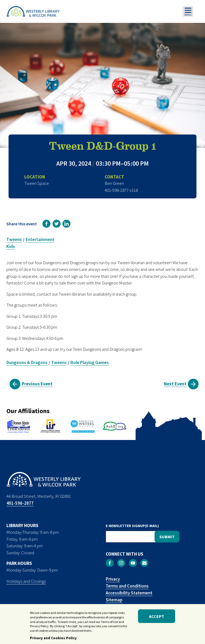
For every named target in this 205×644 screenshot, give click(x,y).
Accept (157, 617)
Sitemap (114, 600)
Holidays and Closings (26, 581)
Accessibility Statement (129, 593)
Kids (11, 246)
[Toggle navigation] (188, 11)
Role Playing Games (90, 362)
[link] (46, 224)
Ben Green (114, 183)
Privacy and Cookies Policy (53, 638)
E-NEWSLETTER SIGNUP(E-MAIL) (132, 526)
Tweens (14, 239)
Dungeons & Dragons (27, 362)
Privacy (113, 579)
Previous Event (37, 384)
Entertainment (40, 239)
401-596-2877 (20, 503)
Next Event (175, 384)
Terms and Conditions (127, 586)
